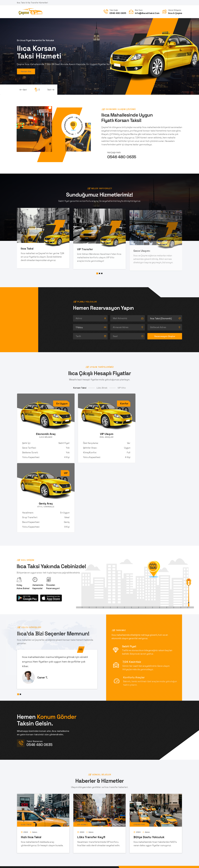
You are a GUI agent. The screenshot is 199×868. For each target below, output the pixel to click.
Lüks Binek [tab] (102, 388)
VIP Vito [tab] (122, 388)
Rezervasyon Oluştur (165, 336)
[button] (97, 273)
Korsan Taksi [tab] (80, 388)
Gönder (108, 835)
